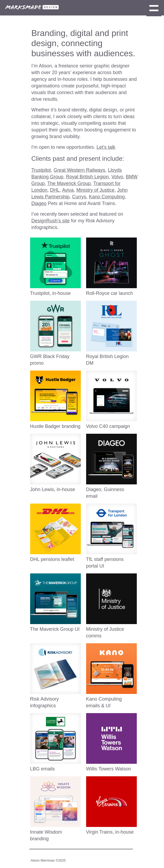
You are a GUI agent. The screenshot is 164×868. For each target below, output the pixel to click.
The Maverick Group (69, 183)
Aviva (68, 190)
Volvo (117, 177)
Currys (79, 197)
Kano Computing (107, 197)
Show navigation (154, 9)
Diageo (39, 203)
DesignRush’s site (51, 221)
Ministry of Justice (95, 190)
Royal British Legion (87, 177)
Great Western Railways (79, 170)
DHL (55, 190)
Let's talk (106, 147)
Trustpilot (41, 170)
